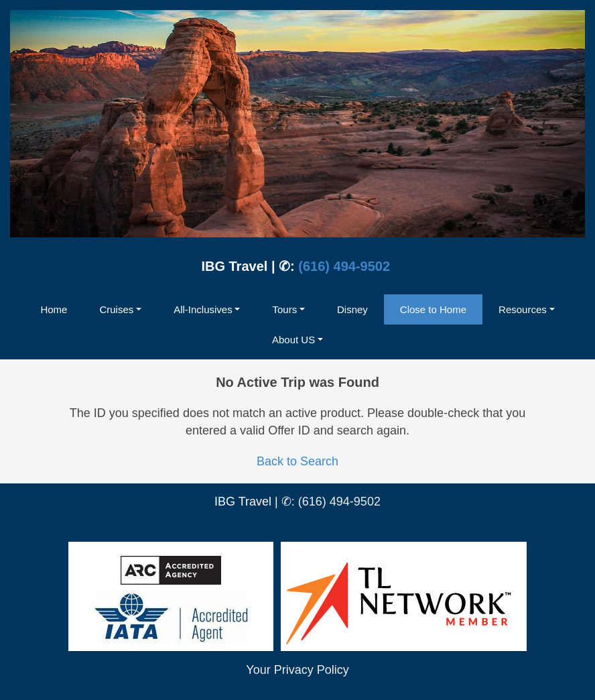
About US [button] (293, 340)
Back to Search (297, 461)
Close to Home (433, 309)
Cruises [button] (116, 309)
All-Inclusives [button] (203, 309)
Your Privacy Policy (297, 670)
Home (54, 309)
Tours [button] (284, 309)
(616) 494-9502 (344, 266)
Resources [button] (523, 309)
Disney (352, 309)
